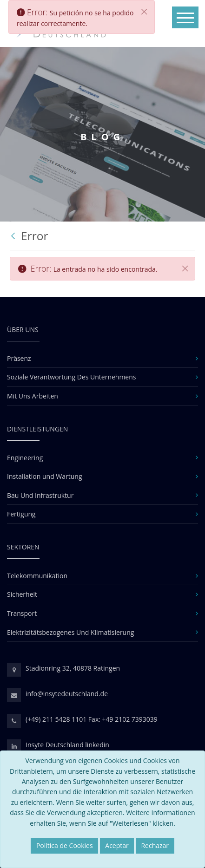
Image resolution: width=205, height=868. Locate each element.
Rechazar (155, 845)
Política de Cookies (65, 845)
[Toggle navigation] (185, 17)
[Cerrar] (185, 268)
